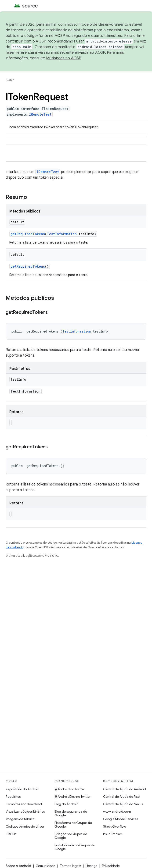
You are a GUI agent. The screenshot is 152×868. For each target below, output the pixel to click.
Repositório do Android (23, 789)
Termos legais (70, 866)
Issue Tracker (113, 834)
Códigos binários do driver (25, 826)
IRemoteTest (40, 114)
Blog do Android (67, 804)
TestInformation (62, 234)
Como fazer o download (24, 804)
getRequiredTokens (28, 234)
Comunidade (45, 866)
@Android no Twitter (70, 789)
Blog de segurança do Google (71, 813)
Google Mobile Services (121, 819)
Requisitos (13, 797)
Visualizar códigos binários (25, 811)
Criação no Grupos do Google (71, 836)
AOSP (10, 80)
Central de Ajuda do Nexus (123, 804)
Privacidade (111, 866)
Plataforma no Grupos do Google (73, 825)
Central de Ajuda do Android (125, 789)
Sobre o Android (18, 866)
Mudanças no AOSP (63, 58)
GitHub (11, 834)
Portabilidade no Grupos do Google (75, 847)
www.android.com (117, 811)
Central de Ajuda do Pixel (122, 797)
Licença (91, 866)
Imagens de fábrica (20, 819)
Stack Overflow (115, 826)
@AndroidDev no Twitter (73, 797)
